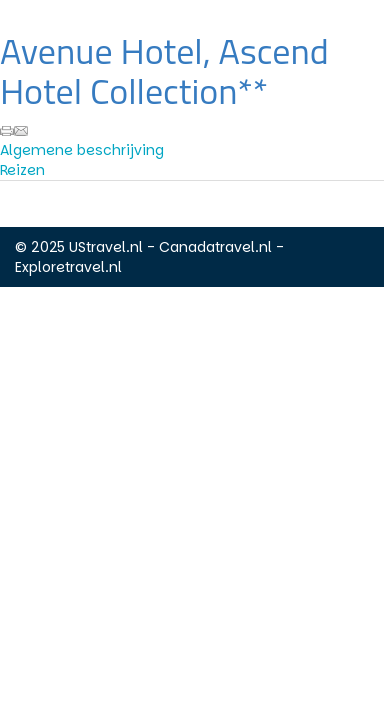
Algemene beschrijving (82, 150)
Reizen (22, 170)
